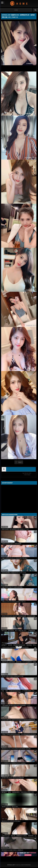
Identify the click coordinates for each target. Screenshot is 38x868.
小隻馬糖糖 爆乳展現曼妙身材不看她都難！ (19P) (16, 705)
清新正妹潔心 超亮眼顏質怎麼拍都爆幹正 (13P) (15, 529)
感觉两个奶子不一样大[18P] (10, 807)
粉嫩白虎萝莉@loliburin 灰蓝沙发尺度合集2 (14, 558)
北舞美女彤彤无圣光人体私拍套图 (11, 544)
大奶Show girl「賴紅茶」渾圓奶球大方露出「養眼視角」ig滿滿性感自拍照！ (19, 836)
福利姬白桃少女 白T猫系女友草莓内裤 (13, 778)
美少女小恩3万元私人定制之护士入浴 (12, 676)
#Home (16, 10)
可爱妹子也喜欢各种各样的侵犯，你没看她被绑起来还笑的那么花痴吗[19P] (19, 734)
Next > (20, 462)
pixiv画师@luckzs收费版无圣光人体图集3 (14, 763)
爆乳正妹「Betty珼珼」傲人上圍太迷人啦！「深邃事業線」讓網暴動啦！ (19, 631)
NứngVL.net (19, 3)
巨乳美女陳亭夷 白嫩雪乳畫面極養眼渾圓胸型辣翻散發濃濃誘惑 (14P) (19, 720)
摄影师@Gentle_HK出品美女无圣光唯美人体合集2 (16, 749)
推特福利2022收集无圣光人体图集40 (12, 850)
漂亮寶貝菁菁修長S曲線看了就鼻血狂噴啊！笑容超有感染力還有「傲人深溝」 (19, 616)
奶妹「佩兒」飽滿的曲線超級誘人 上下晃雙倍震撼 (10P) (18, 691)
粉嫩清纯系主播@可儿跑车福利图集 (12, 587)
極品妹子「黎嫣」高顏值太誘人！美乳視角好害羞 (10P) (18, 792)
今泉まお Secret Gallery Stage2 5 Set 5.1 (14, 602)
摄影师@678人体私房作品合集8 (11, 821)
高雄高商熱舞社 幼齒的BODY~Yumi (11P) (14, 573)
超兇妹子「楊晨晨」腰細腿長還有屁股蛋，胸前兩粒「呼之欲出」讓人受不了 (19, 645)
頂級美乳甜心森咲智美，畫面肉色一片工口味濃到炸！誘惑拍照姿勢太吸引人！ (19, 662)
